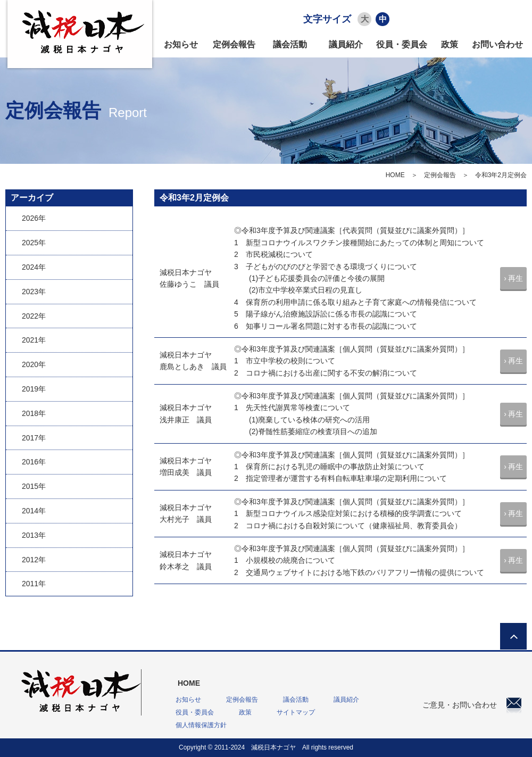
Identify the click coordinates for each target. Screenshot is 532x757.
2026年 (34, 218)
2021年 (34, 340)
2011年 (34, 584)
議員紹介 (346, 44)
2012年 (34, 560)
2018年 (34, 413)
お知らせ (181, 44)
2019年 (34, 389)
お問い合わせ (497, 44)
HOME (395, 175)
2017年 (34, 438)
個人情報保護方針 (201, 725)
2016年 (34, 462)
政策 (450, 44)
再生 (516, 278)
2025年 (34, 243)
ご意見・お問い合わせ (472, 705)
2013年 (34, 535)
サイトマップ (296, 712)
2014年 (34, 511)
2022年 (34, 316)
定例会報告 (234, 44)
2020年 (34, 364)
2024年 (34, 267)
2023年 (34, 292)
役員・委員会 (402, 44)
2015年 (34, 486)
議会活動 (290, 44)
